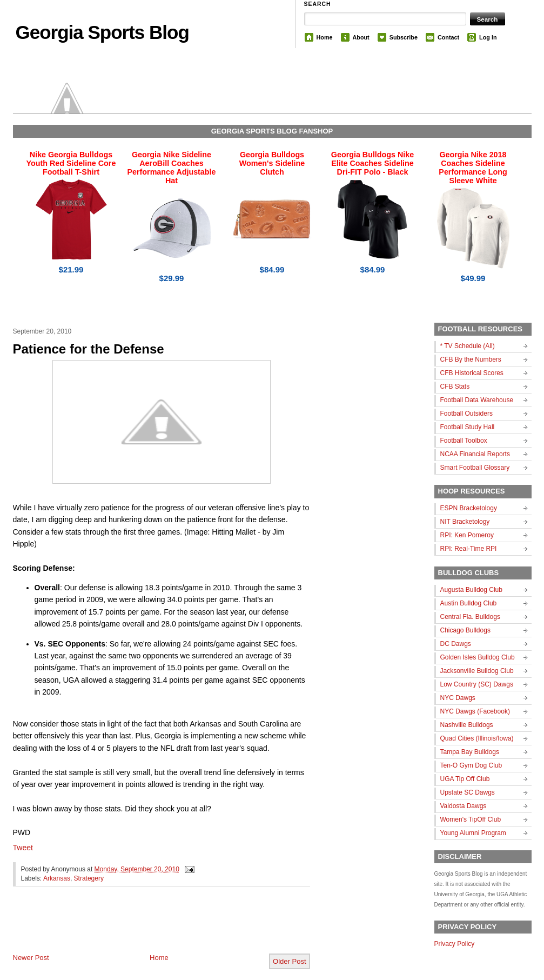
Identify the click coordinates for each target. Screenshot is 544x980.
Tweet (23, 848)
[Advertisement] (139, 929)
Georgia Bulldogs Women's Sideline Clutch (272, 163)
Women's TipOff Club (471, 819)
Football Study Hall (468, 427)
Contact (448, 37)
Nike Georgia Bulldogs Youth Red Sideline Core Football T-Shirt (71, 163)
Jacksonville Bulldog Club (477, 671)
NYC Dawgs (458, 698)
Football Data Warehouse (477, 400)
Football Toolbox (464, 441)
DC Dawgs (456, 644)
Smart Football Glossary (475, 468)
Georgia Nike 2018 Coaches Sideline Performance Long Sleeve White (473, 168)
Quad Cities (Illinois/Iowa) (477, 738)
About (361, 37)
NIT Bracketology (465, 522)
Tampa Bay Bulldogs (470, 752)
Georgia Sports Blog (102, 32)
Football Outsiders (466, 414)
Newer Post (31, 958)
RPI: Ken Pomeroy (467, 535)
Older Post (289, 961)
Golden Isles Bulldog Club (478, 657)
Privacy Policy (455, 944)
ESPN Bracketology (469, 508)
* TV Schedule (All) (468, 346)
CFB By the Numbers (471, 359)
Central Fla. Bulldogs (470, 617)
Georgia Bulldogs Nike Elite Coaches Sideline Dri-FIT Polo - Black (372, 163)
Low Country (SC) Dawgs (477, 684)
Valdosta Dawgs (464, 806)
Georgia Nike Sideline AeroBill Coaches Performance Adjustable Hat (172, 168)
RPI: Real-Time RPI (469, 549)
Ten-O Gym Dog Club (471, 765)
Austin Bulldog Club (469, 603)
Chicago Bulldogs (465, 630)
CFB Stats (455, 386)
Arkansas (57, 878)
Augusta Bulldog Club (471, 590)
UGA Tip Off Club (465, 779)
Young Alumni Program (473, 833)
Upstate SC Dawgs (468, 792)
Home (325, 37)
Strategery (89, 878)
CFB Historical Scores (472, 373)
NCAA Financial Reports (475, 454)
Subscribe (404, 37)
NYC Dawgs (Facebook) (475, 711)
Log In (488, 37)
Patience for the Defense (89, 349)
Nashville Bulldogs (467, 725)
